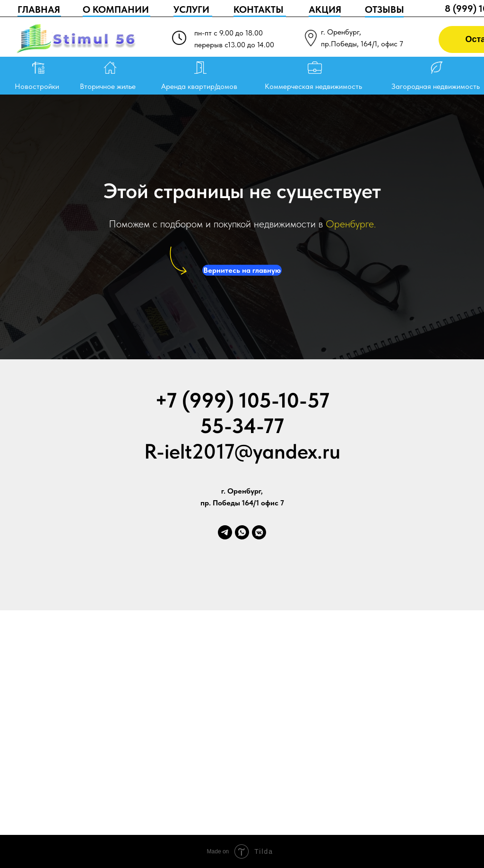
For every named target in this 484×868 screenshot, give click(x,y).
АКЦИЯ (325, 9)
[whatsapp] (242, 532)
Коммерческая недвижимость (313, 86)
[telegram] (225, 532)
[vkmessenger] (259, 532)
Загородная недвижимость (436, 86)
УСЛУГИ (191, 9)
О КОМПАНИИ (116, 9)
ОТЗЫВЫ (385, 9)
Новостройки (37, 86)
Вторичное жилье (108, 86)
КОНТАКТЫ (259, 9)
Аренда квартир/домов (199, 86)
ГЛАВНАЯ (39, 9)
